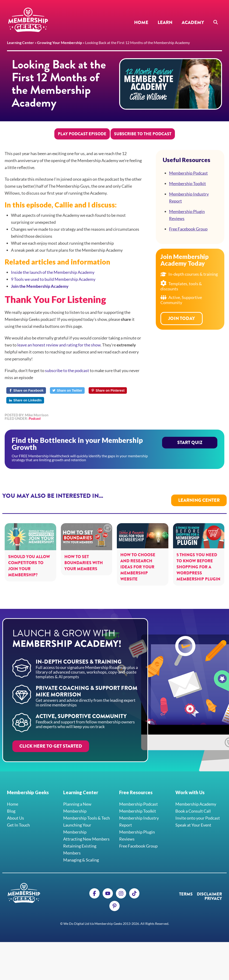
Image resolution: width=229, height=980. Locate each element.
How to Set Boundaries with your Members (84, 558)
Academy (193, 22)
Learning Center (21, 42)
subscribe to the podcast (67, 370)
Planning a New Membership (77, 803)
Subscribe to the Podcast (143, 134)
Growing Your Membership (60, 42)
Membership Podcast (188, 173)
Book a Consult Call (193, 806)
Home (141, 22)
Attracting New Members (86, 834)
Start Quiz (190, 446)
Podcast (35, 418)
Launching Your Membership (77, 824)
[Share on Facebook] (26, 390)
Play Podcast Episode (82, 134)
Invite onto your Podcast (198, 813)
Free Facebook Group (188, 229)
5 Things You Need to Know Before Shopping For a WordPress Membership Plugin (198, 562)
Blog (11, 806)
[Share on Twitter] (67, 390)
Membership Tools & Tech (87, 813)
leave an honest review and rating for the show (59, 345)
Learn (165, 22)
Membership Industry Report (189, 197)
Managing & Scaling (81, 855)
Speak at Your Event (193, 820)
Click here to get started (51, 741)
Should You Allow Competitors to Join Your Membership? (29, 561)
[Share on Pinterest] (108, 390)
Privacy (213, 894)
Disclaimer (209, 889)
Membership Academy (196, 799)
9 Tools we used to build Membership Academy (53, 279)
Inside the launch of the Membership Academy (53, 272)
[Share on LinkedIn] (25, 400)
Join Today (182, 318)
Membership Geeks (28, 20)
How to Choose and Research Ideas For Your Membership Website (138, 562)
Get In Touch (18, 820)
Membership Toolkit (187, 183)
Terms (186, 889)
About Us (16, 813)
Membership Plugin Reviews (187, 215)
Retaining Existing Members (80, 845)
